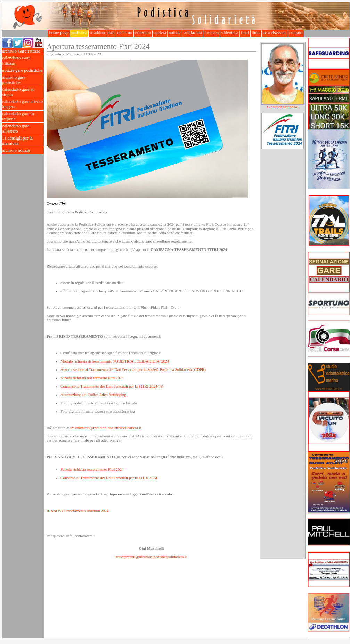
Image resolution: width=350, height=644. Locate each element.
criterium (143, 33)
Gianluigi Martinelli (282, 107)
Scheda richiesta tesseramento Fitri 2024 (92, 378)
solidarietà (193, 33)
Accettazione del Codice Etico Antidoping (93, 395)
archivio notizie (23, 150)
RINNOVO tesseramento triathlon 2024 (78, 511)
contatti (296, 33)
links (256, 33)
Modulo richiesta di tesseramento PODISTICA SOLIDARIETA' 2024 (115, 361)
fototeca (212, 33)
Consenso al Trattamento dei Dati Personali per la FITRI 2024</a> (112, 386)
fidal (245, 33)
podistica (79, 33)
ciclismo (125, 33)
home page (59, 33)
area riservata (275, 33)
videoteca (230, 33)
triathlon (97, 33)
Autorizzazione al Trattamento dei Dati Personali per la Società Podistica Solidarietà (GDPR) (133, 369)
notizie (175, 33)
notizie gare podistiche (23, 70)
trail (111, 33)
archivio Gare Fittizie (23, 51)
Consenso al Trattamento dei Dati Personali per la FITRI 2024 (109, 478)
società (160, 33)
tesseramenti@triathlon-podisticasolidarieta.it (106, 428)
